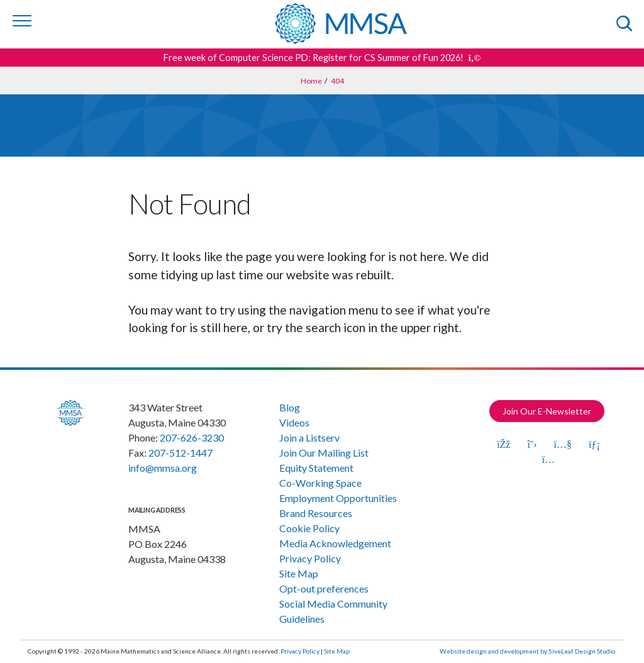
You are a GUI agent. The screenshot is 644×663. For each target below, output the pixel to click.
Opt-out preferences (324, 588)
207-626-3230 (192, 437)
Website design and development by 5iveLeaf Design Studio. (528, 651)
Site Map (299, 573)
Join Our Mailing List (324, 453)
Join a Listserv (309, 437)
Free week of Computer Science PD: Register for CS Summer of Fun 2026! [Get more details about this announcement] (322, 58)
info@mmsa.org (163, 468)
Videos (294, 422)
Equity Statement (316, 468)
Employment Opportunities (338, 498)
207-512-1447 (180, 453)
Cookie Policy (309, 528)
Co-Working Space (320, 483)
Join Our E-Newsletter (547, 411)
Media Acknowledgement (335, 543)
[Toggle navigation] (22, 21)
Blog (290, 407)
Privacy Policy (310, 558)
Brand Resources (316, 513)
